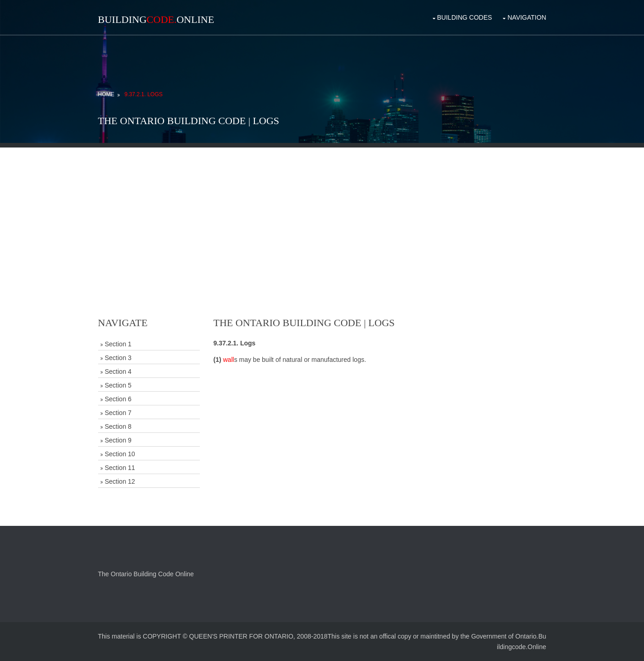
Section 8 (118, 426)
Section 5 (118, 385)
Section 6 (118, 399)
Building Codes (465, 17)
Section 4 (118, 371)
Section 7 (118, 413)
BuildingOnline (156, 19)
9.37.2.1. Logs (143, 94)
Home (106, 94)
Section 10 (120, 454)
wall (229, 360)
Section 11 (120, 468)
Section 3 (118, 358)
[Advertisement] (322, 212)
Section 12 (120, 481)
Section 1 (118, 344)
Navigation (527, 17)
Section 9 (118, 440)
